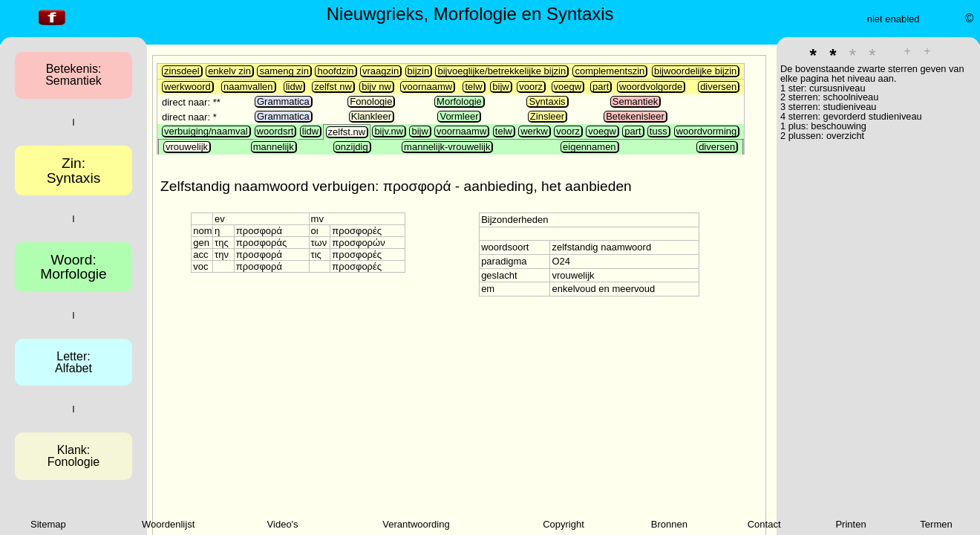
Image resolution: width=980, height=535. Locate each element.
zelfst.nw (347, 132)
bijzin (419, 71)
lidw (294, 87)
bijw (500, 87)
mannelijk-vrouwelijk (447, 147)
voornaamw (427, 87)
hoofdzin (335, 71)
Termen (936, 524)
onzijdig (352, 147)
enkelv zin (229, 71)
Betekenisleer (635, 116)
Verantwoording (416, 524)
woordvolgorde (651, 87)
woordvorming (707, 131)
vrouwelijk (187, 147)
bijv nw (376, 87)
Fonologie (371, 101)
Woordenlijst (168, 524)
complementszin (610, 71)
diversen (718, 87)
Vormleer (459, 116)
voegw (568, 87)
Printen (850, 524)
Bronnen (669, 524)
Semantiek (635, 101)
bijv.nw (389, 131)
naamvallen (248, 87)
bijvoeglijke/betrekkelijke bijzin (502, 71)
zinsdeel (182, 71)
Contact (764, 524)
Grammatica (283, 101)
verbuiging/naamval (206, 131)
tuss (659, 131)
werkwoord (187, 87)
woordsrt (275, 131)
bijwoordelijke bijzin (695, 71)
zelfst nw (333, 87)
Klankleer (371, 116)
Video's (283, 524)
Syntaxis (547, 101)
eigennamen (589, 147)
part (601, 87)
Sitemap (48, 524)
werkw (534, 131)
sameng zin (284, 71)
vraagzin (380, 71)
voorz (531, 87)
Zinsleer (547, 116)
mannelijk (274, 147)
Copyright (563, 524)
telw (473, 87)
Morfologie (459, 101)
